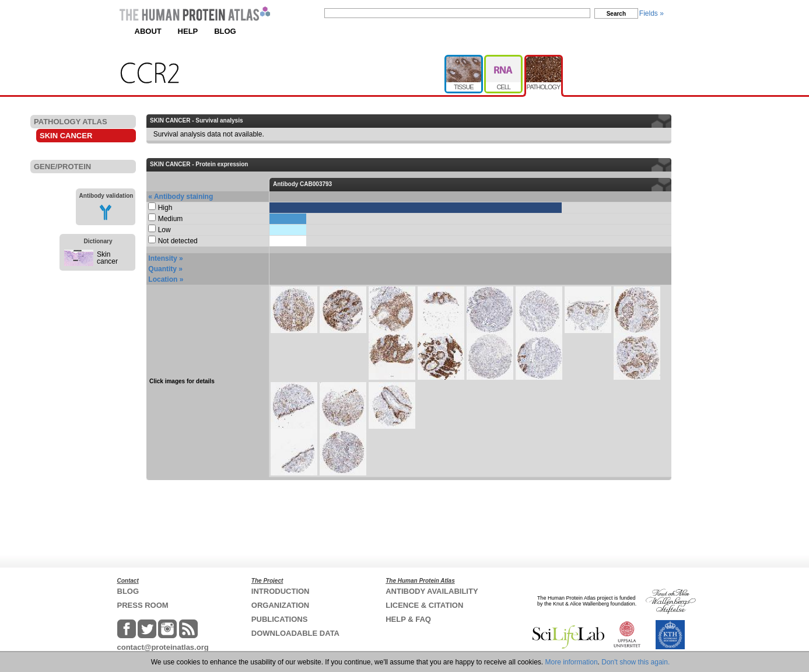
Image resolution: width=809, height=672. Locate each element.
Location (163, 279)
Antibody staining (183, 197)
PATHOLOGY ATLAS (71, 122)
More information (572, 662)
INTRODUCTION (281, 591)
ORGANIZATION (280, 605)
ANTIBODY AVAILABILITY (432, 591)
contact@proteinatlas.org (163, 647)
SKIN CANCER (66, 136)
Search (616, 14)
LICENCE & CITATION (424, 605)
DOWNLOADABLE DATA (295, 633)
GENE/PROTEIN (62, 167)
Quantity (162, 269)
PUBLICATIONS (280, 619)
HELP (188, 31)
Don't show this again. (635, 662)
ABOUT (148, 31)
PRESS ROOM (143, 605)
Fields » (652, 13)
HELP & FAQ (408, 619)
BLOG (225, 31)
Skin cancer (107, 258)
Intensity (162, 258)
